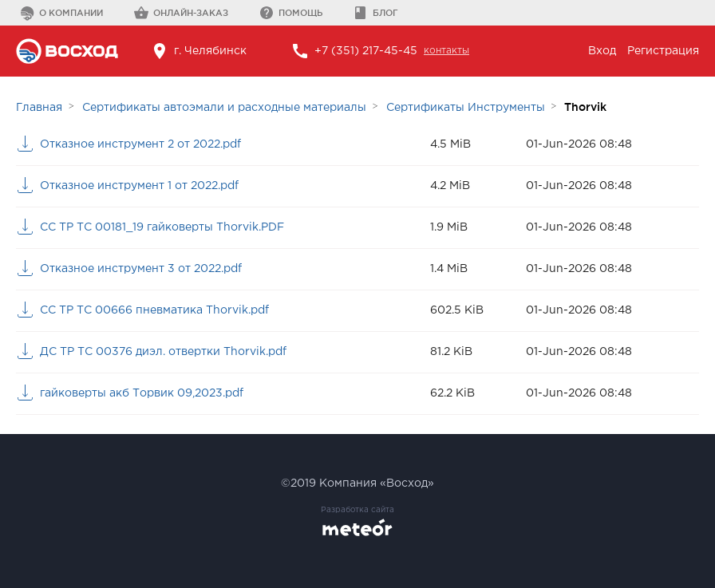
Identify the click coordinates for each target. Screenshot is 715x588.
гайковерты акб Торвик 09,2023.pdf (142, 393)
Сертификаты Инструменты (466, 108)
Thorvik (585, 107)
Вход (602, 51)
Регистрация (663, 51)
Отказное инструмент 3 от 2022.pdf (141, 269)
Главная (39, 108)
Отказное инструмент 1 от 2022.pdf (139, 186)
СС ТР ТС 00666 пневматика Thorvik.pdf (154, 310)
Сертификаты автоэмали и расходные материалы (224, 108)
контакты (446, 51)
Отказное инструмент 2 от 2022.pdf (140, 144)
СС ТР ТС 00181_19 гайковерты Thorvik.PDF (162, 227)
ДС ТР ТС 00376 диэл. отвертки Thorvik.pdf (163, 352)
